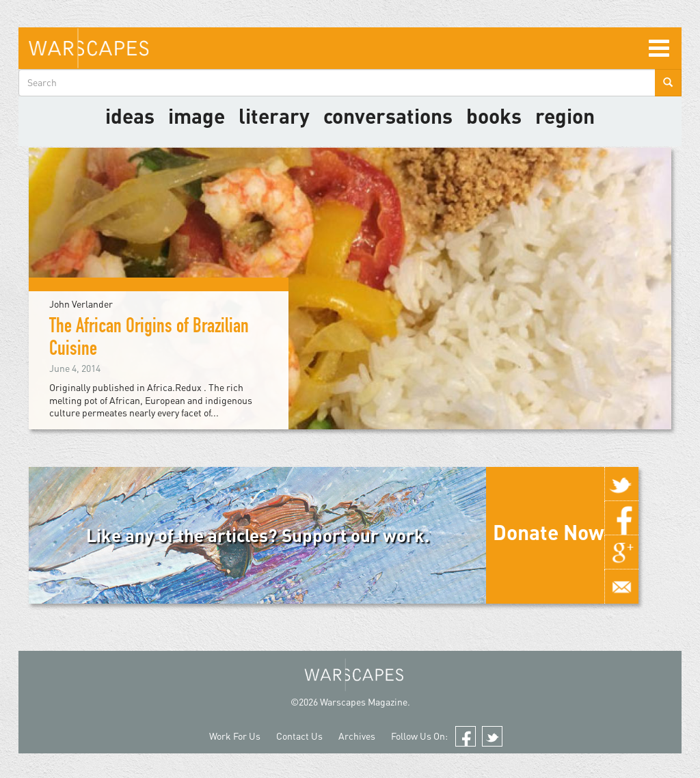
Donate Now (549, 532)
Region (565, 116)
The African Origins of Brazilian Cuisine (149, 339)
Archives (357, 736)
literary (274, 116)
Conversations (388, 116)
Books (494, 116)
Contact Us (299, 736)
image (197, 116)
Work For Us (235, 736)
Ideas (130, 116)
